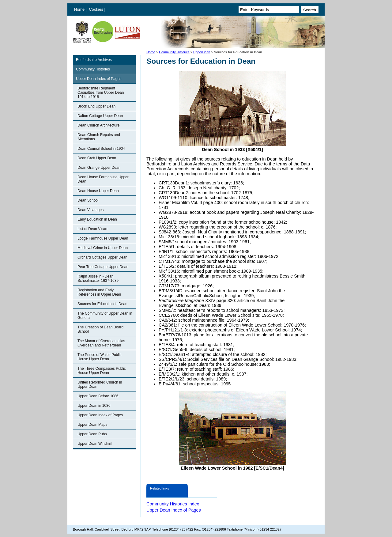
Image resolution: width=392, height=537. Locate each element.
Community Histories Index (173, 504)
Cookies (97, 9)
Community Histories (174, 52)
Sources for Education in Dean (102, 304)
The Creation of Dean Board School (100, 329)
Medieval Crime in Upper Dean (103, 248)
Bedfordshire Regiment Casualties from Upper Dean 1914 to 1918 (101, 93)
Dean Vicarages (90, 210)
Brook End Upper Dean (96, 106)
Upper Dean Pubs (92, 434)
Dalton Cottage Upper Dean (100, 116)
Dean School (88, 200)
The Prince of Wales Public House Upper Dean (100, 357)
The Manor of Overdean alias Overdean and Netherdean (101, 343)
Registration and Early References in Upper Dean (99, 292)
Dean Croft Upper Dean (97, 158)
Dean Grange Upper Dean (99, 168)
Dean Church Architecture (98, 125)
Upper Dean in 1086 (94, 406)
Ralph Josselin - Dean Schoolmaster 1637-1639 (98, 278)
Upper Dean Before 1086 (98, 396)
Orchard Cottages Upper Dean (102, 257)
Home (79, 9)
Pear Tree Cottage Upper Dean (103, 267)
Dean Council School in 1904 (101, 149)
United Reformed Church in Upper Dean (100, 384)
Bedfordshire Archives (94, 60)
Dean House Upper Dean (98, 191)
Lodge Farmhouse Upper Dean (103, 238)
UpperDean (202, 52)
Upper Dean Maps (92, 425)
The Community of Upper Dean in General (105, 316)
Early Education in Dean (97, 219)
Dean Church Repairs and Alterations (99, 137)
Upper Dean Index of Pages (99, 79)
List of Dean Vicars (93, 229)
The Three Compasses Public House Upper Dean (102, 371)
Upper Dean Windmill (95, 444)
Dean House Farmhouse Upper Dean (103, 179)
